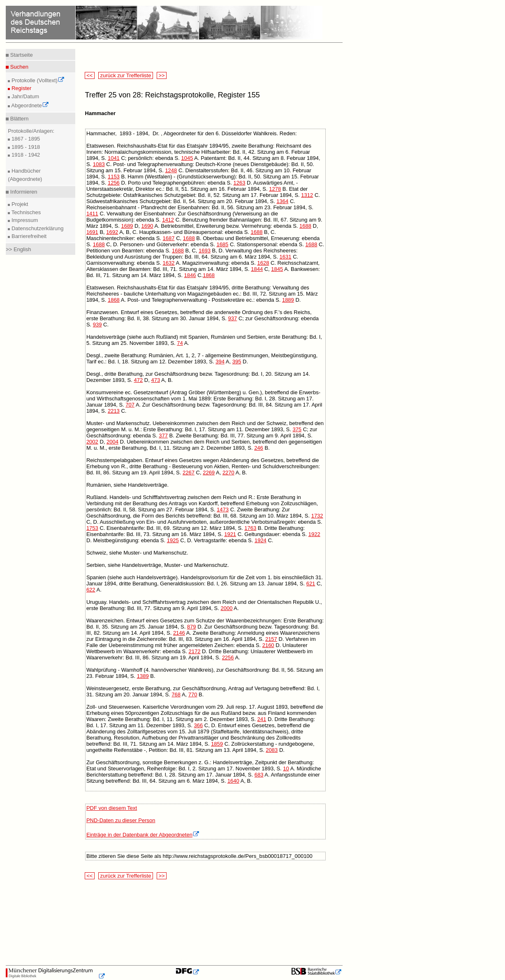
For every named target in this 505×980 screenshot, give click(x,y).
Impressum (24, 220)
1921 (230, 534)
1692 (112, 232)
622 (91, 590)
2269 (209, 473)
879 (192, 627)
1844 (257, 269)
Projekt (19, 204)
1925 (173, 540)
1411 (92, 214)
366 (198, 725)
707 (130, 405)
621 (311, 584)
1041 (114, 158)
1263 (239, 183)
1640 (233, 781)
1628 (263, 263)
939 (97, 325)
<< (90, 75)
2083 (272, 750)
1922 (314, 534)
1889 (288, 300)
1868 (209, 275)
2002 (92, 442)
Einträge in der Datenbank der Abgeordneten (143, 835)
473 (155, 380)
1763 (250, 528)
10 (286, 769)
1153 (114, 177)
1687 (169, 238)
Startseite (21, 55)
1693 (205, 251)
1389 (143, 676)
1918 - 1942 (25, 155)
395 (237, 362)
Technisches (25, 212)
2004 (112, 442)
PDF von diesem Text (112, 808)
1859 (217, 744)
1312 (307, 195)
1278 (275, 189)
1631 (286, 257)
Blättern (19, 119)
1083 (99, 164)
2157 (271, 639)
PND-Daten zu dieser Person (121, 820)
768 (176, 695)
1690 (147, 226)
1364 (282, 201)
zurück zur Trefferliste (126, 75)
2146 (179, 633)
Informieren (23, 192)
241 (262, 719)
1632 (169, 263)
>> (162, 75)
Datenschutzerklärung (37, 228)
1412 (168, 220)
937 (233, 318)
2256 (228, 658)
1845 (277, 269)
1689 (127, 226)
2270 (228, 473)
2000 (227, 608)
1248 (171, 170)
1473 (223, 510)
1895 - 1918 (25, 147)
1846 (190, 275)
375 (297, 429)
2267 (189, 473)
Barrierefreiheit (28, 236)
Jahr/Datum (24, 96)
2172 (194, 651)
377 (163, 436)
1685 (222, 244)
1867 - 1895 (25, 139)
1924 (261, 540)
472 (139, 380)
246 (259, 448)
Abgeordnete (29, 105)
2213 (114, 411)
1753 (92, 528)
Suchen (19, 67)
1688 (305, 226)
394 (220, 362)
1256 (114, 183)
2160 (268, 645)
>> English (18, 249)
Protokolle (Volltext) (37, 80)
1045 (187, 158)
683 (259, 775)
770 (193, 695)
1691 (92, 232)
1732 (317, 516)
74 (180, 343)
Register (21, 88)
